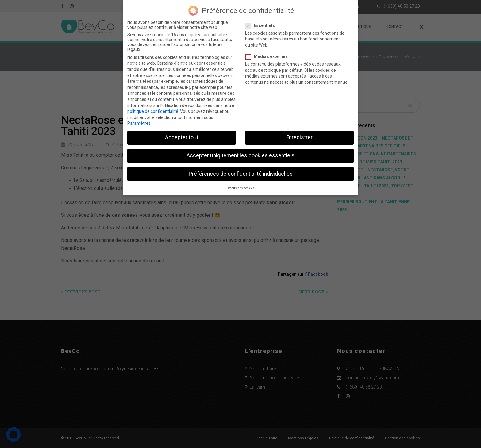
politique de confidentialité (153, 107)
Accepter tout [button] (182, 133)
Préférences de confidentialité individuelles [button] (241, 169)
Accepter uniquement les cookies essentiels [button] (240, 151)
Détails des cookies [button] (241, 183)
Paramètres (139, 119)
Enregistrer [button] (299, 133)
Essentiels (262, 21)
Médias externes (268, 52)
